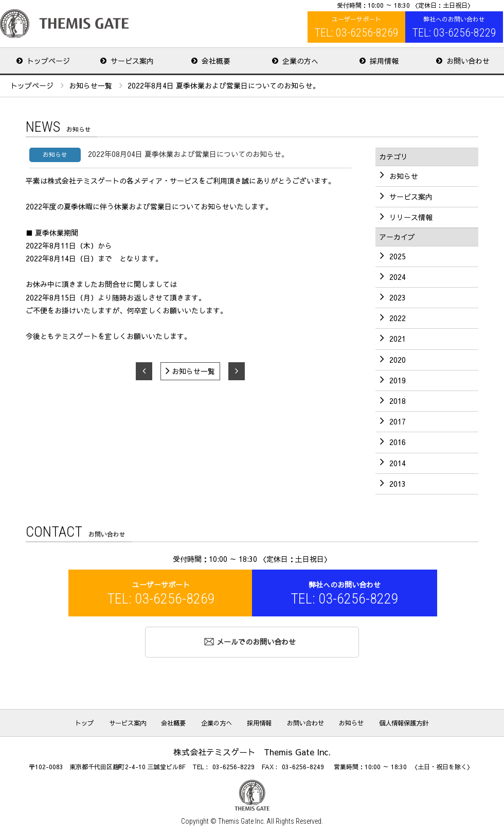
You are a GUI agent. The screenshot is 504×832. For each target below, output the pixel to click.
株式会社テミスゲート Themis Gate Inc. (64, 23)
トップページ (32, 85)
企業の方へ (218, 721)
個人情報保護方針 (394, 721)
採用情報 (258, 721)
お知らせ (345, 721)
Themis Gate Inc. (241, 820)
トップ (95, 721)
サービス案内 (135, 721)
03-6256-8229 (233, 766)
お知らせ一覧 (91, 85)
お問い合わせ (301, 721)
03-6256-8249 (303, 766)
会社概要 (178, 721)
